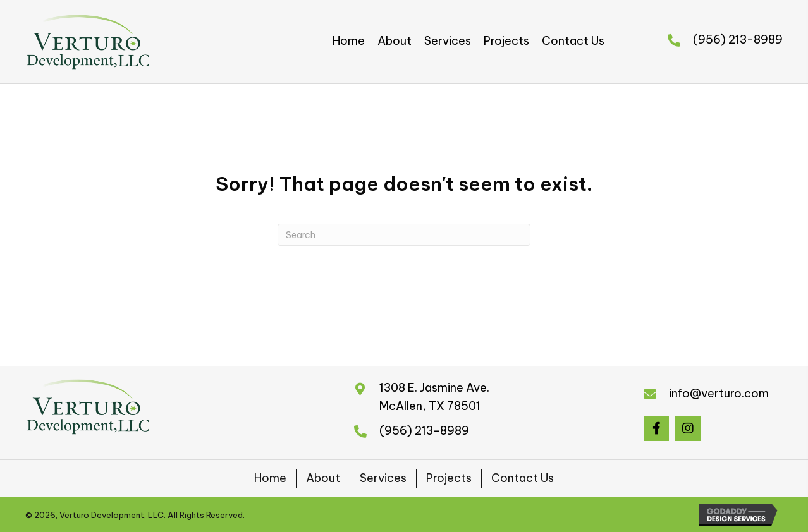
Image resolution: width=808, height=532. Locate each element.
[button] (656, 428)
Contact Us (523, 478)
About (323, 478)
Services (383, 478)
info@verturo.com (719, 393)
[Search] (404, 235)
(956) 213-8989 (738, 39)
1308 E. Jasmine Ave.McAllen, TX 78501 (434, 397)
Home (270, 478)
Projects (449, 478)
